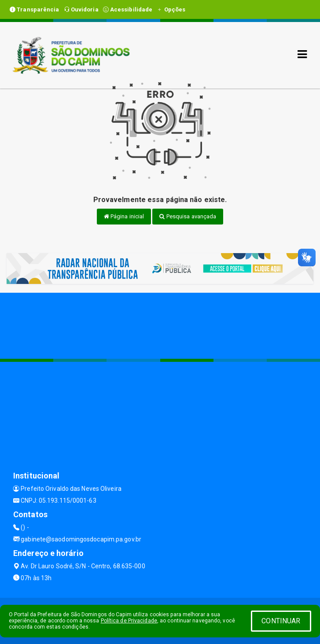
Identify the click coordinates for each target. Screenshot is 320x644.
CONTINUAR (281, 621)
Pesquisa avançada (188, 216)
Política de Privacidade (129, 621)
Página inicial (124, 216)
